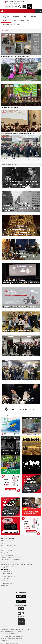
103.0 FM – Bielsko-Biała (8, 574)
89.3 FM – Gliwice (6, 562)
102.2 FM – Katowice (7, 572)
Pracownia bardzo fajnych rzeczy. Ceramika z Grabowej (17, 555)
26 (10, 409)
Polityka (19, 137)
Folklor (8, 112)
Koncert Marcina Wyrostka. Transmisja (19, 307)
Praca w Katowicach (7, 541)
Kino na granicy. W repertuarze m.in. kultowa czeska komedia (15, 82)
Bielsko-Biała (7, 86)
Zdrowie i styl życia (21, 20)
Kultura (6, 20)
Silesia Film (4, 539)
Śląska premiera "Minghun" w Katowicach (20, 379)
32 (23, 409)
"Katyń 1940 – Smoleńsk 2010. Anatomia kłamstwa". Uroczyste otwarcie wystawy (20, 159)
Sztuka (13, 35)
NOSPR (3, 534)
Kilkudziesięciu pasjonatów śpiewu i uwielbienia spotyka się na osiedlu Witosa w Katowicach (20, 256)
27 (13, 409)
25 (8, 409)
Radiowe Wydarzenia (12, 24)
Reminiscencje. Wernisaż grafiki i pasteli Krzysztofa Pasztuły (15, 56)
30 (18, 409)
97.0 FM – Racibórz (7, 564)
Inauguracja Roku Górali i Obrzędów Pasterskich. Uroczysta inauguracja (18, 133)
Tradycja (20, 112)
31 (21, 409)
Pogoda (16, 16)
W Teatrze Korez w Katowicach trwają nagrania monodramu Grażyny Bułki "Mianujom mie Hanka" (18, 400)
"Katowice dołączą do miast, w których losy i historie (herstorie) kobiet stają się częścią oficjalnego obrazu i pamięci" (21, 184)
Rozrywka (16, 86)
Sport (25, 16)
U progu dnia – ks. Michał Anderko (11, 558)
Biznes (34, 16)
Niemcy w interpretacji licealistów (17, 331)
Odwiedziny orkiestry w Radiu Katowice (19, 355)
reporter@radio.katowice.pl (18, 1)
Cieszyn (9, 60)
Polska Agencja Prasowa (8, 532)
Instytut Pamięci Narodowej (9, 536)
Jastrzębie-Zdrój (10, 137)
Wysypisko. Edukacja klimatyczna (10, 548)
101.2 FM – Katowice (7, 569)
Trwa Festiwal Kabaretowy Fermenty (9, 108)
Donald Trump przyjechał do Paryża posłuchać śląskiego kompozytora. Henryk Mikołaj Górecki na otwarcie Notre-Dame (20, 232)
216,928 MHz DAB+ (6, 576)
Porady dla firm (5, 544)
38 (30, 409)
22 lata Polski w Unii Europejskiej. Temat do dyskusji (16, 553)
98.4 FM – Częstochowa (8, 567)
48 (34, 409)
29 (16, 409)
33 (26, 409)
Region (6, 16)
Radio (10, 35)
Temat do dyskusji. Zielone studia (10, 550)
